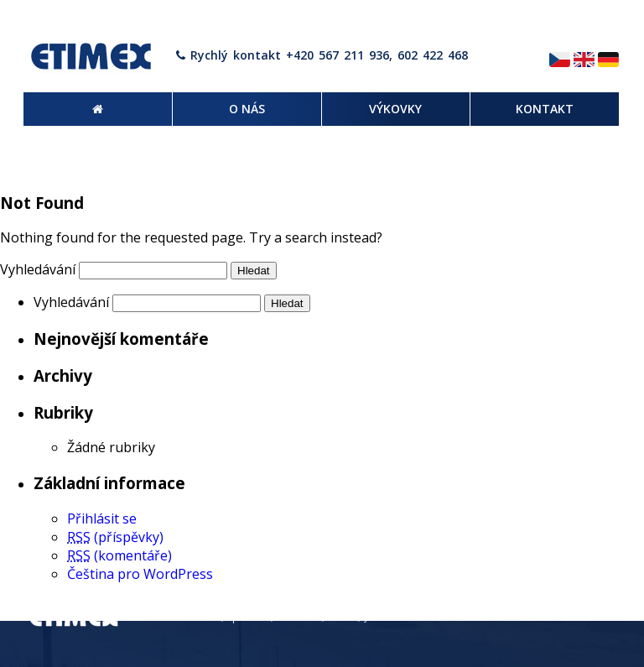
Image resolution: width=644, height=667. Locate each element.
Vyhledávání (38, 269)
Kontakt (590, 617)
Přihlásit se (102, 518)
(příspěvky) (115, 537)
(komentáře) (119, 555)
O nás (488, 617)
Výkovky (535, 617)
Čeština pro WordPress (140, 574)
